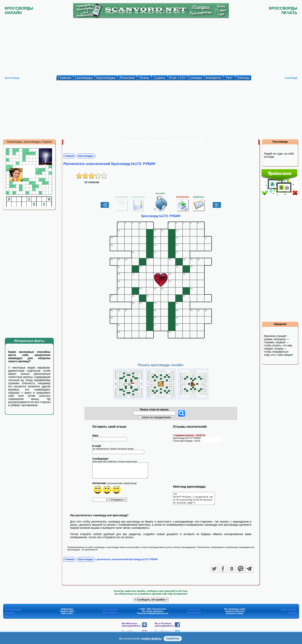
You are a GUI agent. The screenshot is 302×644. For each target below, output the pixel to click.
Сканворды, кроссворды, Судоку (29, 142)
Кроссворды (86, 156)
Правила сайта (67, 614)
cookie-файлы (151, 638)
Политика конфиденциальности (152, 616)
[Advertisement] (151, 46)
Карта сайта (67, 616)
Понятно (173, 639)
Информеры (67, 611)
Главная (69, 156)
